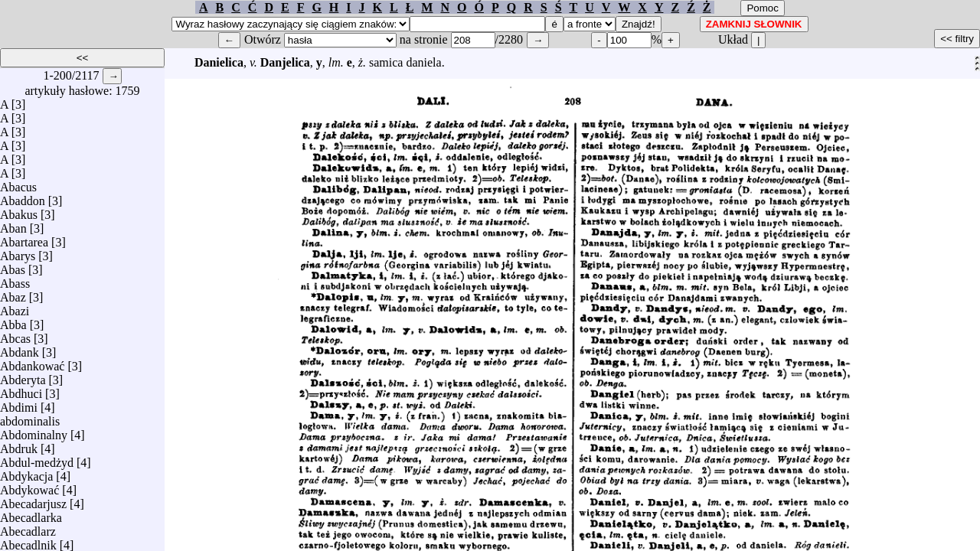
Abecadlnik (28, 541)
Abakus (19, 211)
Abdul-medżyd (37, 459)
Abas (13, 266)
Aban (13, 225)
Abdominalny (34, 431)
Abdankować (32, 362)
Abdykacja (26, 473)
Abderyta (23, 376)
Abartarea (24, 238)
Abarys (18, 252)
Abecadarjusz (33, 500)
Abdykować (29, 486)
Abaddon (23, 197)
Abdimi (19, 404)
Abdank (20, 349)
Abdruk (19, 445)
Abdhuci (21, 390)
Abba (13, 321)
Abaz (13, 293)
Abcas (15, 335)
